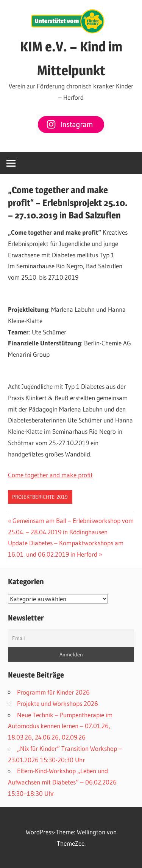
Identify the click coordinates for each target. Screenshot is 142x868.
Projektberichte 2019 (40, 497)
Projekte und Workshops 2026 (58, 703)
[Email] (71, 638)
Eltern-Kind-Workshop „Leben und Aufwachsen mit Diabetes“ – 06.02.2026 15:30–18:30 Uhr (62, 782)
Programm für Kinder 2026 (53, 692)
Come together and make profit (50, 475)
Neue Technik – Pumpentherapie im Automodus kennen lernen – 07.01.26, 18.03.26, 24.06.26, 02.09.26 (60, 726)
